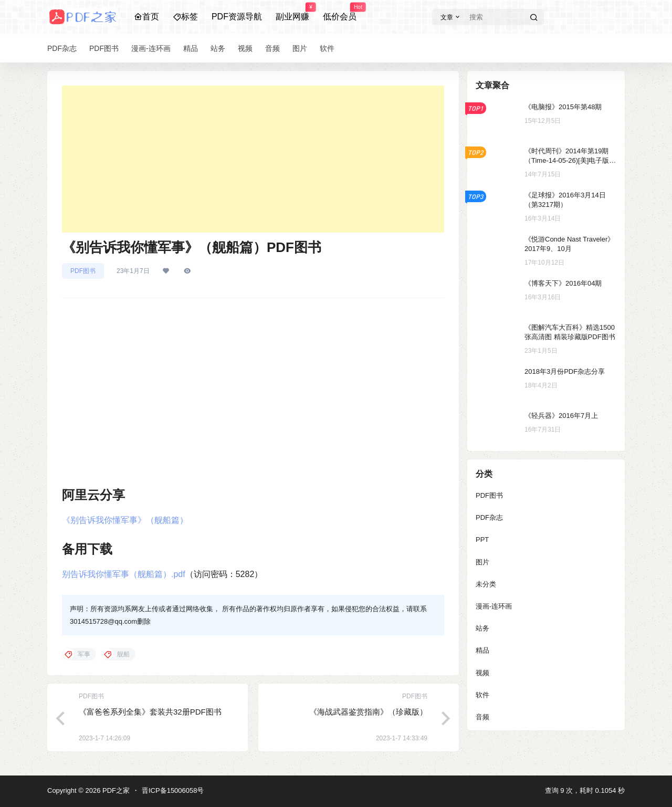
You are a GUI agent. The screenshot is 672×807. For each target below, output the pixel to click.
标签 (185, 17)
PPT (482, 539)
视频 (482, 673)
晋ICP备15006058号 (173, 790)
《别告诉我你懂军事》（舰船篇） (125, 520)
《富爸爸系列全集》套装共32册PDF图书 (150, 712)
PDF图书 (83, 271)
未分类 (486, 584)
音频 (482, 717)
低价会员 (340, 12)
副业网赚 (292, 12)
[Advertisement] (253, 159)
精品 (482, 650)
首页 (146, 17)
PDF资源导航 (237, 17)
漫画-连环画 (494, 606)
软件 (482, 695)
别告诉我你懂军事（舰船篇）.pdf (124, 574)
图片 (482, 562)
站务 (482, 628)
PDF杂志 (489, 517)
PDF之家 (115, 790)
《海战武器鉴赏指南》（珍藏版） (368, 712)
